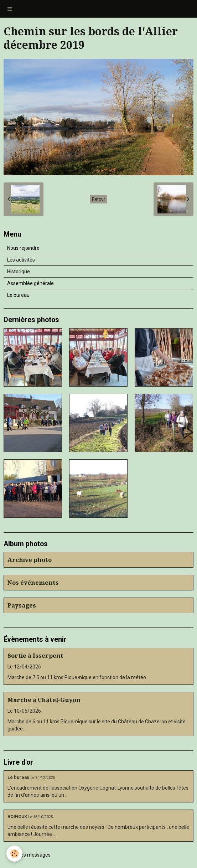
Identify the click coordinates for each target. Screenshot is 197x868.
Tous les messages (29, 855)
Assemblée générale (30, 283)
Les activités (21, 260)
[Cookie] (14, 854)
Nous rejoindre (23, 248)
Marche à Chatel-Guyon (44, 700)
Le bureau (18, 295)
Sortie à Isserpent (35, 656)
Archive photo (30, 560)
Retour (98, 199)
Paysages (22, 605)
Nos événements (33, 583)
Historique (19, 272)
